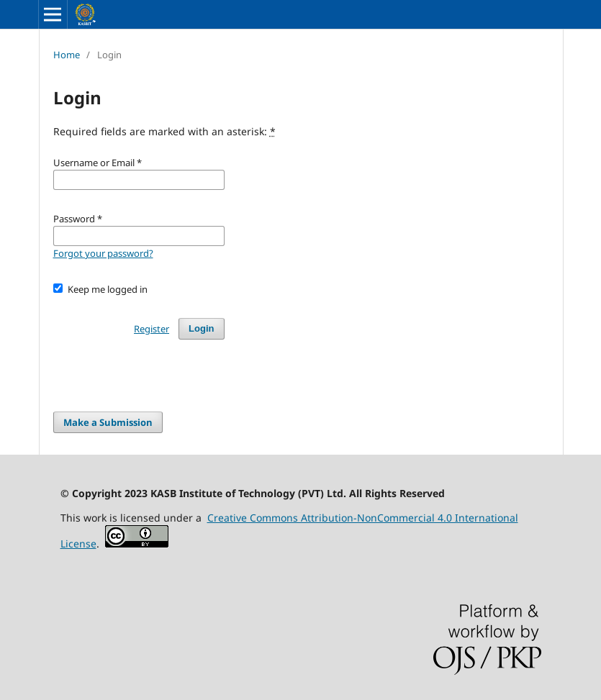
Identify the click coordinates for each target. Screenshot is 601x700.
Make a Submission (108, 422)
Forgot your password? (103, 253)
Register (152, 329)
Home (67, 55)
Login (201, 328)
